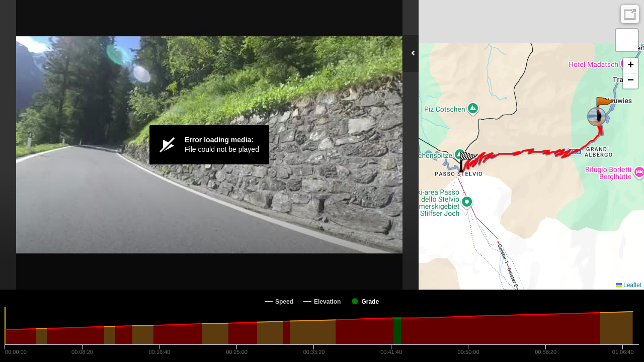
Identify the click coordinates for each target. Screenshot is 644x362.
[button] (605, 107)
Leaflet (629, 285)
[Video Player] (209, 145)
